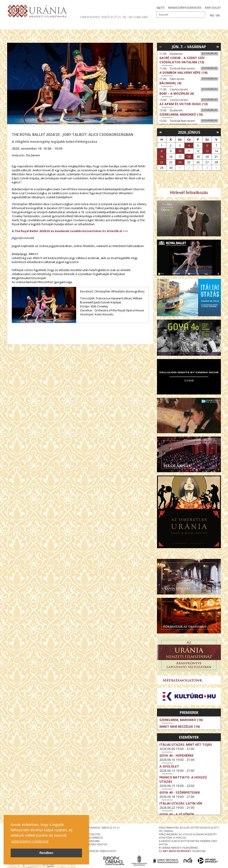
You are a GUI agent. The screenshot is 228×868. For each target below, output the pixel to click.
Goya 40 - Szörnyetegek (180, 792)
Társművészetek (48, 25)
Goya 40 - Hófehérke (176, 755)
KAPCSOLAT (213, 8)
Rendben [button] (46, 853)
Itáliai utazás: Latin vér (181, 803)
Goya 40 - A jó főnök (177, 814)
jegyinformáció (92, 838)
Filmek (17, 25)
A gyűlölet (169, 766)
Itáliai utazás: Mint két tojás (186, 744)
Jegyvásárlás (210, 53)
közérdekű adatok (95, 844)
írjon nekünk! (91, 841)
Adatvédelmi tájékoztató (99, 851)
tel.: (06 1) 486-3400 (135, 17)
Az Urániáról (85, 25)
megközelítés (91, 834)
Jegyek (190, 25)
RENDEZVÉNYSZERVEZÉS (185, 8)
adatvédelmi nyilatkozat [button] (30, 841)
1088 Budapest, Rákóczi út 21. (101, 17)
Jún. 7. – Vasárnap (189, 47)
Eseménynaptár (161, 25)
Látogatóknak (122, 25)
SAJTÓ (160, 8)
